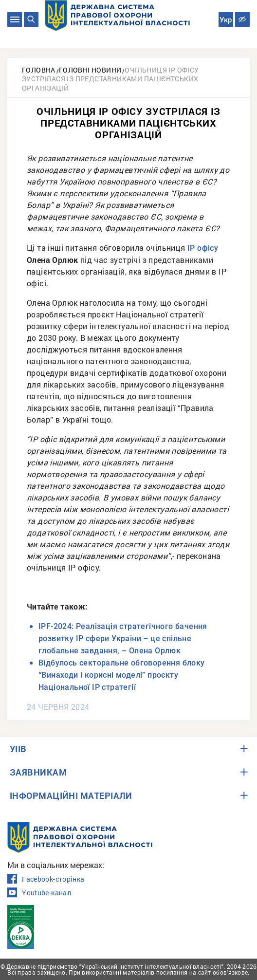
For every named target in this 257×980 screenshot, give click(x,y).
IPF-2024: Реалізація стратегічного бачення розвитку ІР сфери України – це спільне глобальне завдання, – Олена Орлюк (123, 638)
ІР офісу (203, 248)
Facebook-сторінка (46, 879)
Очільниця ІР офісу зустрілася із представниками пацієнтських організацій (110, 79)
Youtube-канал (39, 893)
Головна (39, 70)
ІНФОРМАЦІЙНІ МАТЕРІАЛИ (71, 795)
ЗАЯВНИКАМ (38, 772)
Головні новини (90, 70)
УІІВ (18, 749)
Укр (226, 20)
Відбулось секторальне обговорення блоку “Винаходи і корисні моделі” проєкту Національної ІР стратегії (122, 675)
